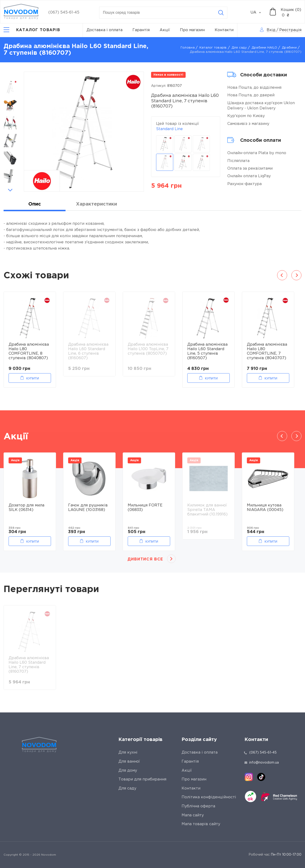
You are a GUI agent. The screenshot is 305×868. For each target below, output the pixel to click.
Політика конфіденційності (209, 797)
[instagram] (249, 777)
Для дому (128, 771)
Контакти (224, 30)
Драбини (289, 48)
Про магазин (192, 30)
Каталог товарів (213, 48)
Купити (33, 378)
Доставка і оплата (104, 30)
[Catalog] (32, 30)
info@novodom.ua (262, 763)
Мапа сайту (193, 815)
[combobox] (258, 13)
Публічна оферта (198, 806)
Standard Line (169, 129)
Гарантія (141, 30)
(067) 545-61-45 (64, 12)
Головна (188, 48)
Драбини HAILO (264, 48)
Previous (10, 74)
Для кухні (128, 753)
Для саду (239, 48)
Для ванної (129, 762)
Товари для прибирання (142, 779)
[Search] (221, 13)
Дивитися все (145, 559)
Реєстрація (290, 30)
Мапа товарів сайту (201, 824)
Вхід (271, 30)
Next (10, 190)
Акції (165, 30)
